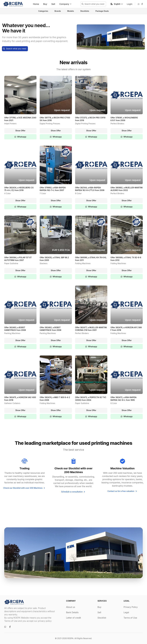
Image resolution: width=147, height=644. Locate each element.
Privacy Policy (131, 607)
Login (130, 4)
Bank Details (72, 612)
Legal (126, 612)
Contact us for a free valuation (123, 491)
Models (71, 11)
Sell (53, 4)
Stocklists (85, 11)
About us (71, 607)
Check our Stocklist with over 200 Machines (25, 488)
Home (36, 4)
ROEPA (70, 638)
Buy (45, 4)
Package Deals (102, 11)
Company (66, 4)
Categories (43, 11)
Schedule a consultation (74, 492)
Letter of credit (73, 618)
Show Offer (20, 131)
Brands (58, 11)
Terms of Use (130, 618)
